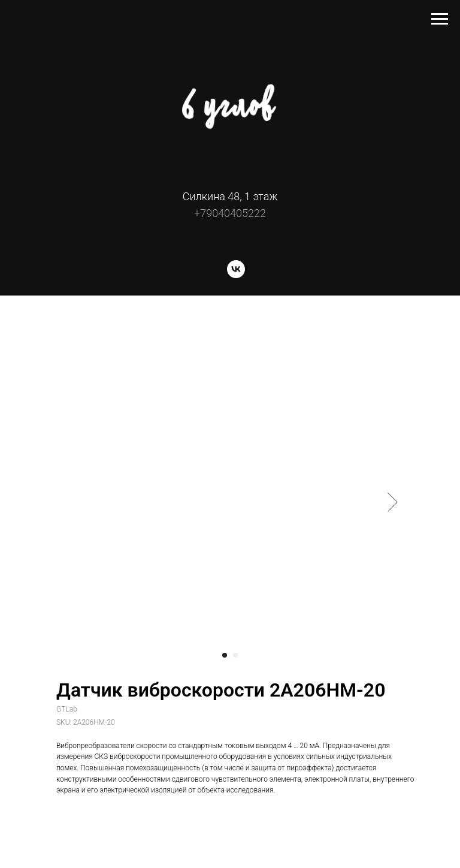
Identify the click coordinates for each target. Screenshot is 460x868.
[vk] (236, 275)
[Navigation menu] (440, 19)
